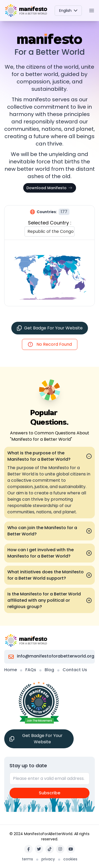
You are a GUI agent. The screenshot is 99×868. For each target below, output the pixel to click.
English (68, 11)
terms (27, 859)
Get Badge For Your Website (50, 328)
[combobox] (28, 232)
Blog (49, 670)
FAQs (31, 670)
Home (11, 670)
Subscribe (49, 793)
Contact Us (75, 670)
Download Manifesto (50, 188)
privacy (48, 859)
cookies (70, 859)
